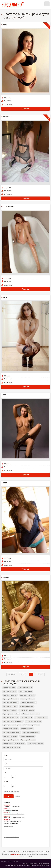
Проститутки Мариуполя (11, 703)
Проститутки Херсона (27, 706)
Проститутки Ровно (41, 718)
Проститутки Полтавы (10, 706)
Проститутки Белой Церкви (11, 732)
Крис (5, 25)
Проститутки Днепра (26, 691)
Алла (5, 483)
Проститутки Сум (27, 718)
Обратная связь (44, 863)
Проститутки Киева (9, 688)
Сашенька (7, 117)
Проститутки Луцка (27, 729)
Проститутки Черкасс (10, 710)
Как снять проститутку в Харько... (13, 821)
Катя (5, 297)
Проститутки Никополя (27, 736)
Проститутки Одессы (10, 691)
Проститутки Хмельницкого (31, 714)
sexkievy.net (15, 854)
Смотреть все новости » (11, 824)
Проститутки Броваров (28, 740)
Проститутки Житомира (27, 695)
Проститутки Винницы (10, 695)
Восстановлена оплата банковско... (14, 814)
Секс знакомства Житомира (12, 747)
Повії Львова (9, 826)
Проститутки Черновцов (11, 718)
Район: (6, 764)
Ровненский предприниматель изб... (14, 818)
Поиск (9, 796)
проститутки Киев (41, 852)
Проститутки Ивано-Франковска (13, 721)
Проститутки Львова (28, 699)
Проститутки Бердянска (10, 740)
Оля (4, 395)
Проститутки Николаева (29, 703)
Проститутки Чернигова (27, 710)
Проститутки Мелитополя (31, 732)
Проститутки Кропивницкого (12, 725)
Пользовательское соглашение (16, 865)
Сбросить (18, 796)
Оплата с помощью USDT (11, 810)
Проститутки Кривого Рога (11, 714)
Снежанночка (9, 207)
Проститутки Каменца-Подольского (14, 744)
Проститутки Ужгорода (10, 736)
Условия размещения (30, 863)
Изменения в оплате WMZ (11, 806)
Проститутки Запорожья (11, 699)
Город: (6, 755)
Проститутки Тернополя (10, 729)
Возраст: (6, 782)
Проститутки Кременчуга (31, 725)
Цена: (5, 773)
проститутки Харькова (12, 837)
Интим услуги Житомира (35, 744)
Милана (6, 577)
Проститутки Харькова (25, 688)
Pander (29, 857)
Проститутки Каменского (33, 721)
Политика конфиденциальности (38, 865)
